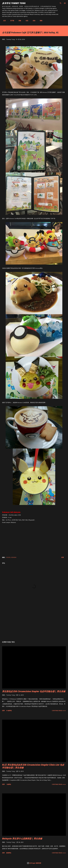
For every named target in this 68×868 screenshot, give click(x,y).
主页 (3, 21)
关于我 (11, 21)
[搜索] (61, 3)
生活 (26, 21)
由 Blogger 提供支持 (34, 863)
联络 (40, 21)
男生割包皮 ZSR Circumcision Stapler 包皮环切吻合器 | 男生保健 (34, 691)
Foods (8, 557)
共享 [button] (63, 557)
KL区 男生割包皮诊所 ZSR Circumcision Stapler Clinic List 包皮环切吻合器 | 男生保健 (33, 766)
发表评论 (9, 853)
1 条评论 (9, 784)
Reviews (14, 557)
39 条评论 (9, 711)
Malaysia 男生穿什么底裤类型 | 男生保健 (22, 839)
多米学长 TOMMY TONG (14, 3)
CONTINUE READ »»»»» (59, 711)
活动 (33, 21)
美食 (19, 21)
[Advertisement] (34, 623)
